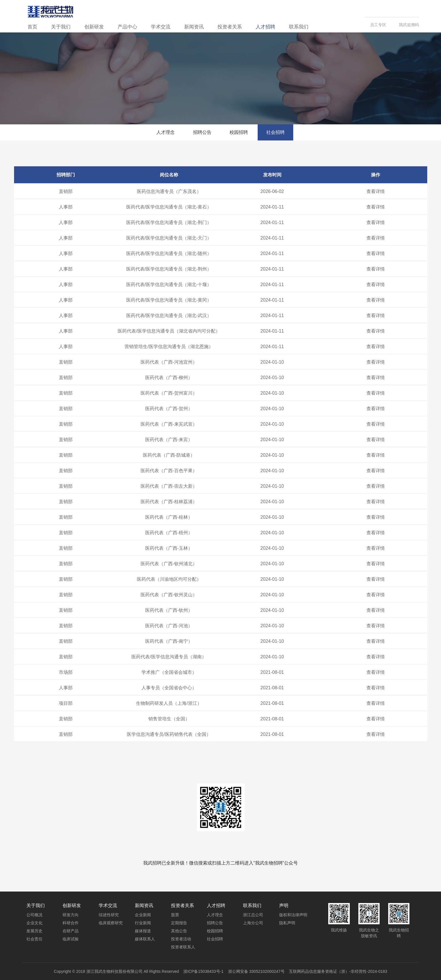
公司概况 (34, 915)
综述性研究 (109, 915)
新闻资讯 (194, 27)
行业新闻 (143, 923)
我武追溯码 (409, 25)
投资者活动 (181, 939)
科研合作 (71, 923)
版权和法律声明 (293, 915)
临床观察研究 (111, 923)
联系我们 (299, 27)
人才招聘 (265, 27)
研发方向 (71, 915)
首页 (32, 27)
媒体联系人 (145, 939)
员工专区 (378, 25)
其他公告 (179, 931)
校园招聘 (239, 132)
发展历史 (34, 931)
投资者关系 (230, 27)
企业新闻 (143, 915)
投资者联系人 (183, 947)
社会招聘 (275, 132)
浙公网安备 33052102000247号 (256, 971)
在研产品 (71, 931)
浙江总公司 (253, 915)
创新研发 (94, 27)
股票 (175, 915)
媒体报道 (143, 931)
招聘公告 (202, 132)
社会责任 (34, 939)
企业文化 (34, 923)
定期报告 (179, 923)
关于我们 (61, 27)
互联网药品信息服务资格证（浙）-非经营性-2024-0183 (338, 971)
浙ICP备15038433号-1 (203, 971)
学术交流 (161, 27)
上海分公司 (253, 923)
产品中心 (127, 27)
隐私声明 (287, 923)
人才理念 (166, 132)
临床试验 (71, 939)
